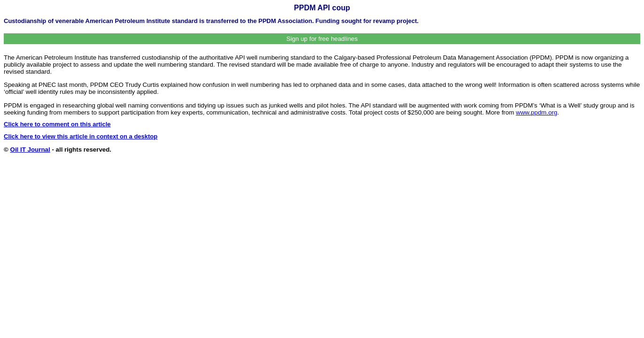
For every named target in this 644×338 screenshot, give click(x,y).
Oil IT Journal (30, 150)
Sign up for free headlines (322, 39)
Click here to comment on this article (57, 124)
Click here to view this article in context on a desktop (81, 136)
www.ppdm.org (536, 112)
